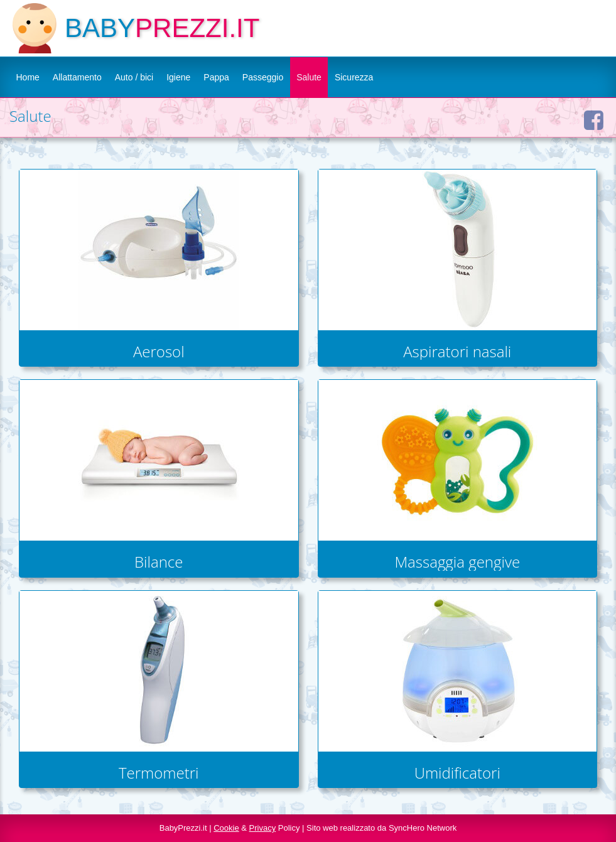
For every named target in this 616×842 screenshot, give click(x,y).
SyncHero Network (423, 828)
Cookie (226, 828)
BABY (100, 28)
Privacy (263, 828)
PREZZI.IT (197, 28)
